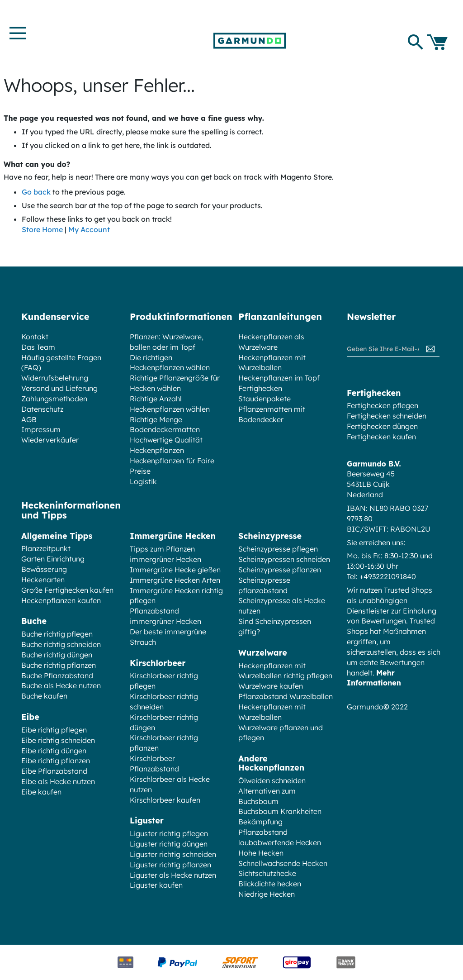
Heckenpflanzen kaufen (61, 600)
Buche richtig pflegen (57, 634)
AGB (29, 419)
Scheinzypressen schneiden (284, 559)
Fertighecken (260, 388)
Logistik (143, 481)
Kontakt (35, 337)
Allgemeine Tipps (57, 536)
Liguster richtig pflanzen (170, 865)
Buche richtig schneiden (61, 644)
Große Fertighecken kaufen (67, 590)
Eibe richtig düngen (54, 751)
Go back (36, 192)
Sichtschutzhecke (267, 873)
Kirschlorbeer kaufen (165, 800)
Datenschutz (42, 409)
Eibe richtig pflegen (54, 730)
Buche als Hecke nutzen (61, 685)
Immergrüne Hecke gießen (175, 570)
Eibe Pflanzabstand (54, 771)
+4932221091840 (388, 576)
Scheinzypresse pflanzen (280, 570)
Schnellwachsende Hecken (283, 863)
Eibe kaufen (41, 792)
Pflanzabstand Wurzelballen (286, 696)
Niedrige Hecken (267, 894)
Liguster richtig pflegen (169, 833)
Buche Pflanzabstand (57, 676)
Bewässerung (44, 569)
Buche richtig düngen (57, 655)
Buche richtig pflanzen (59, 665)
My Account (89, 229)
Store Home (42, 229)
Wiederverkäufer (50, 440)
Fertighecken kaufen (381, 437)
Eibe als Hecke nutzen (58, 781)
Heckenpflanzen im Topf (279, 378)
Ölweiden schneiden (272, 780)
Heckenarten (43, 580)
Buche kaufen (44, 696)
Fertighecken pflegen (383, 405)
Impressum (41, 429)
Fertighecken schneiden (387, 416)
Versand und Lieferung (59, 388)
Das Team (38, 347)
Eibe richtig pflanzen (56, 761)
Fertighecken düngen (382, 426)
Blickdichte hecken (270, 884)
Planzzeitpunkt (46, 548)
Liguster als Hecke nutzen (173, 875)
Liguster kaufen (156, 885)
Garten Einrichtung (53, 559)
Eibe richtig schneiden (58, 740)
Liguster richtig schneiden (173, 854)
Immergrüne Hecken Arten (175, 580)
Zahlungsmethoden (54, 399)
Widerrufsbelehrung (55, 378)
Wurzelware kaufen (271, 686)
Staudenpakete (265, 399)
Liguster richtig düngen (169, 844)
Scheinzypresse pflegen (278, 549)
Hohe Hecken (261, 853)
